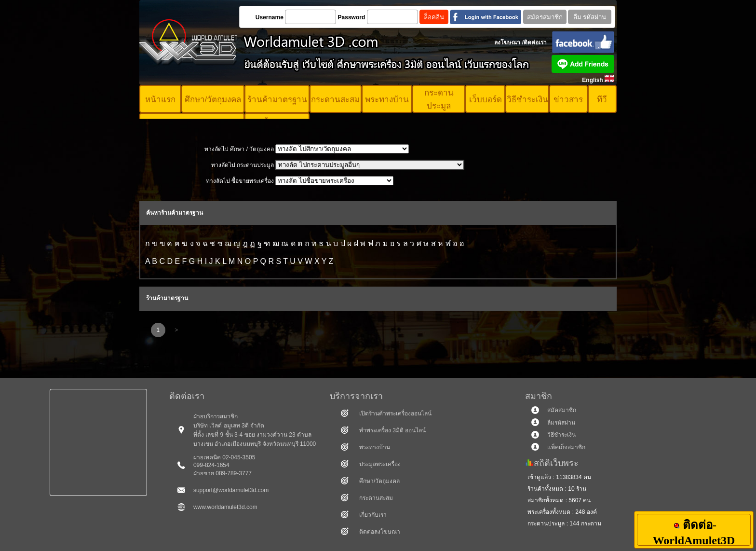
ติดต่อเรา (535, 42)
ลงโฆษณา (507, 42)
